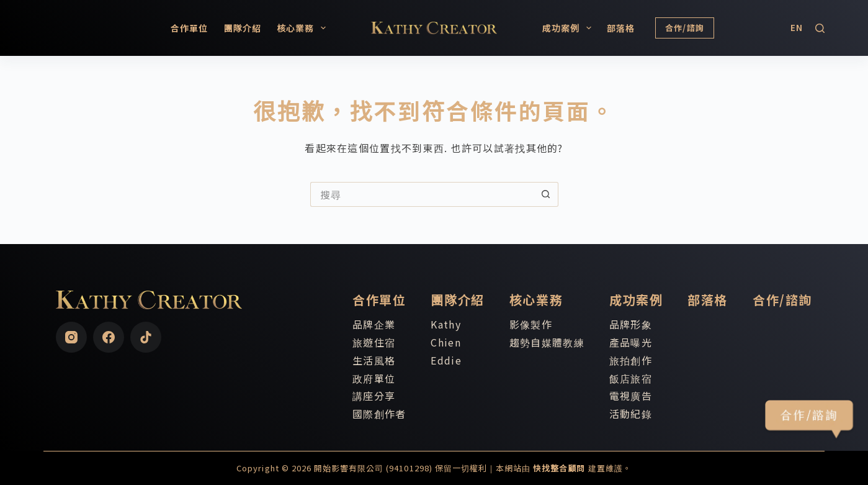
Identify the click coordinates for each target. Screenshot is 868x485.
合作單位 (189, 28)
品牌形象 (631, 324)
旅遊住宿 (374, 342)
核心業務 (304, 28)
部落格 (621, 28)
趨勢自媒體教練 (547, 342)
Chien (445, 342)
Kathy (445, 324)
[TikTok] (146, 337)
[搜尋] (820, 28)
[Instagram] (71, 337)
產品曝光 (631, 342)
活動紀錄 (631, 414)
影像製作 (531, 324)
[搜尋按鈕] (546, 194)
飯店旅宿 (631, 378)
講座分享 (374, 396)
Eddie (446, 360)
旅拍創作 (631, 360)
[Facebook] (109, 337)
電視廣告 (631, 396)
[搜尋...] (422, 194)
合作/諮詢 (685, 28)
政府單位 (374, 378)
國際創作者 (379, 414)
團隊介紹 (243, 28)
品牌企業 (374, 324)
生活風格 (374, 360)
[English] (797, 28)
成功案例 (569, 28)
